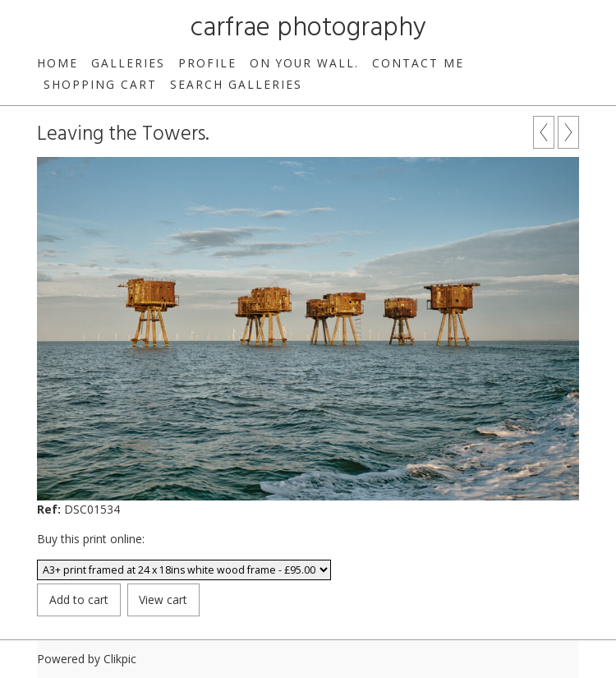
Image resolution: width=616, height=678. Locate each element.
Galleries (128, 63)
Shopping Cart (100, 84)
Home (57, 63)
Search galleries (236, 84)
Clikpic (120, 659)
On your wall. (304, 63)
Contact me (418, 63)
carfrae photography (308, 28)
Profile (207, 63)
